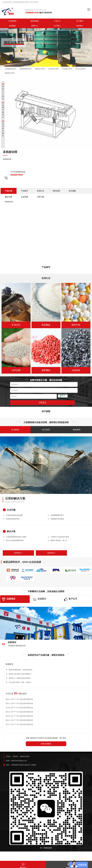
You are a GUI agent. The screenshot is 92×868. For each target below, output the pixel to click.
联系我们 (80, 26)
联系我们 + (18, 550)
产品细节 (16, 191)
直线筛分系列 (40, 69)
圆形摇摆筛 (35, 21)
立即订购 (75, 191)
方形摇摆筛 (12, 21)
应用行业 (26, 191)
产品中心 (57, 21)
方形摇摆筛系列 (10, 69)
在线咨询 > (51, 550)
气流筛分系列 (67, 69)
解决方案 (55, 191)
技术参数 (46, 191)
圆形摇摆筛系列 (26, 69)
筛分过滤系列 (80, 69)
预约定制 (36, 191)
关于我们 (57, 26)
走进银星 (12, 26)
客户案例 (80, 21)
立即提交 (42, 399)
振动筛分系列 (54, 69)
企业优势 (65, 191)
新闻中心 (35, 26)
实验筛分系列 (10, 73)
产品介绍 (6, 191)
